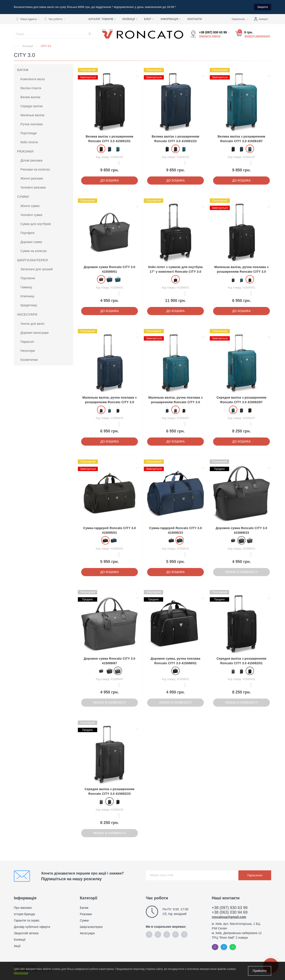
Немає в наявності (241, 572)
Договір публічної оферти (32, 927)
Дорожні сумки (31, 242)
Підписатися (255, 875)
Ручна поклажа (32, 124)
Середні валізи (32, 106)
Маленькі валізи (32, 115)
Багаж (23, 70)
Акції (17, 946)
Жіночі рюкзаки (32, 178)
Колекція (28, 46)
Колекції (130, 19)
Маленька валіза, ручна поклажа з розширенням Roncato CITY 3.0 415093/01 (242, 272)
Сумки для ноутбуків (36, 224)
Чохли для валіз (32, 324)
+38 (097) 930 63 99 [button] (230, 908)
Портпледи (29, 133)
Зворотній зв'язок (26, 933)
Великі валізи (30, 97)
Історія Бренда (24, 914)
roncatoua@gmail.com (229, 917)
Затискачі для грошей (37, 269)
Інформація (170, 19)
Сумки (23, 197)
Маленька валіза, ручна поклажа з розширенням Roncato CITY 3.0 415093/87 (176, 402)
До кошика (110, 180)
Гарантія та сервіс (27, 920)
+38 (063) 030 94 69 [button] (230, 912)
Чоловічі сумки (31, 215)
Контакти (195, 19)
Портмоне (28, 278)
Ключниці (27, 296)
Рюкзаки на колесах (35, 169)
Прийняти (260, 971)
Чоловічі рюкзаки (33, 187)
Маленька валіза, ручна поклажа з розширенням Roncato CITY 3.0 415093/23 (110, 402)
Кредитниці (29, 305)
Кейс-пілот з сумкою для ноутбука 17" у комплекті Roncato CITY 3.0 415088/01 (175, 272)
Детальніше (21, 973)
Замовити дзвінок (210, 36)
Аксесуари (27, 314)
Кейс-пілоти (29, 142)
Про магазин (23, 908)
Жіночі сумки (30, 206)
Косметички (29, 360)
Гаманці (26, 287)
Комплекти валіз (33, 79)
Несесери (28, 351)
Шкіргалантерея (32, 260)
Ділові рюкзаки (31, 160)
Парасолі (27, 342)
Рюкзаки (25, 151)
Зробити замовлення (257, 36)
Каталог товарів (102, 19)
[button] (28, 19)
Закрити (263, 7)
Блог (149, 19)
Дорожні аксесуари (35, 333)
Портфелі (27, 233)
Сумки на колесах (34, 251)
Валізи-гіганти (31, 88)
